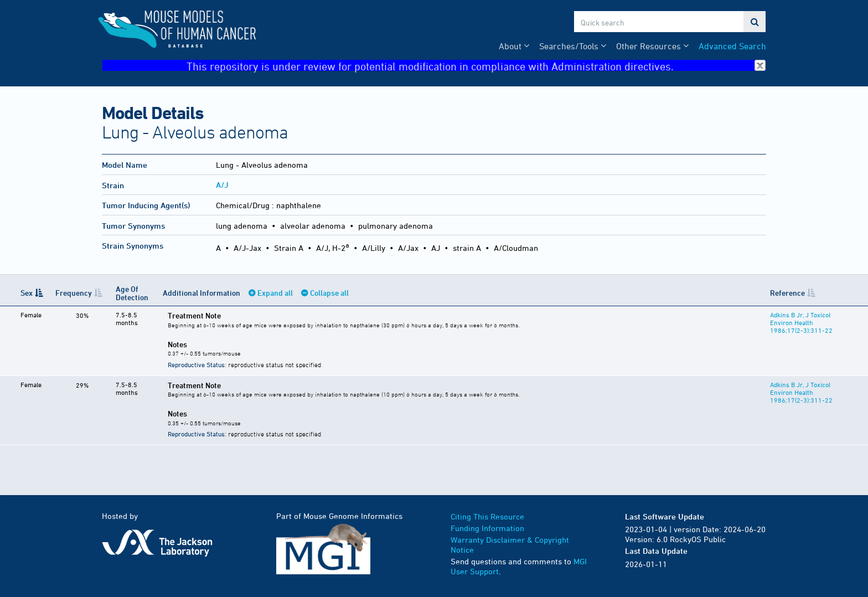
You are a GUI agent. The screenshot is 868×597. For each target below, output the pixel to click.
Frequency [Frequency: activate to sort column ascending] (74, 293)
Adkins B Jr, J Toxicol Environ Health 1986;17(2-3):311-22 (801, 322)
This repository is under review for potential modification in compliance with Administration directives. (476, 66)
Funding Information (487, 528)
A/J (222, 185)
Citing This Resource (487, 516)
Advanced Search (732, 46)
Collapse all (329, 293)
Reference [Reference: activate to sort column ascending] (787, 293)
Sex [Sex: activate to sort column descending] (27, 293)
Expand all (275, 293)
